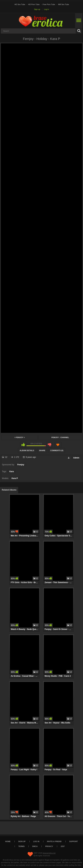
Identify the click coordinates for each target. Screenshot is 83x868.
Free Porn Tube (49, 4)
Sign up (37, 9)
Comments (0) (57, 450)
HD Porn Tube (34, 4)
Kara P (15, 478)
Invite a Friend (54, 841)
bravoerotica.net (49, 853)
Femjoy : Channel (60, 437)
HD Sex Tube (20, 4)
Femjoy (20, 437)
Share (42, 450)
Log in (46, 9)
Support (73, 841)
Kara (12, 471)
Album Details (27, 450)
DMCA (35, 846)
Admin (76, 458)
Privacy (49, 846)
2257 (63, 846)
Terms (22, 846)
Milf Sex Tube (64, 4)
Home (8, 841)
